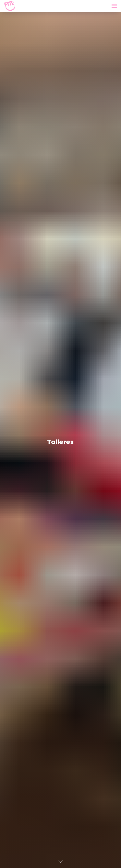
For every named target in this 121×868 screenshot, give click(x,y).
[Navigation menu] (114, 6)
